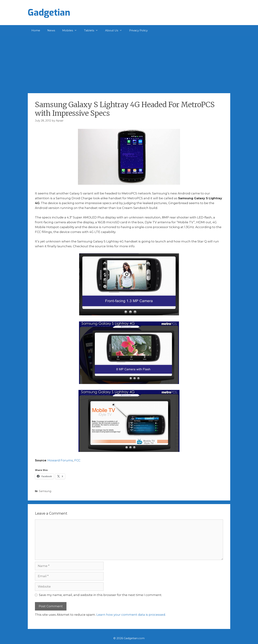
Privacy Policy (138, 30)
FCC (77, 460)
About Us (115, 30)
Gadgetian (49, 13)
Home (36, 30)
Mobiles (71, 30)
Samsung (45, 491)
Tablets (93, 30)
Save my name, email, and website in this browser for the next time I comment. (100, 595)
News (51, 30)
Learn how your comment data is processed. (131, 615)
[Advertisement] (129, 63)
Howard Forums (60, 460)
